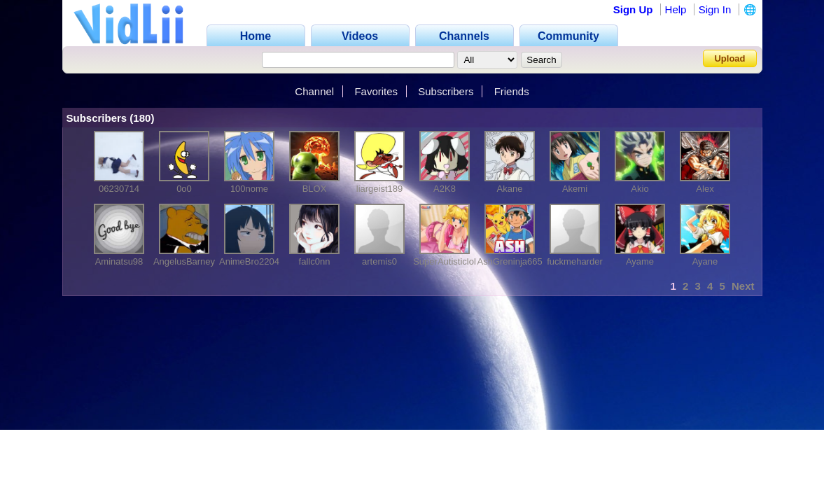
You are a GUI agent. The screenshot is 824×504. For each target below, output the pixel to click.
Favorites (376, 91)
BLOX (315, 189)
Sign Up (633, 9)
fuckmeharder (574, 261)
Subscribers (446, 91)
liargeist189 (380, 189)
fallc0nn (315, 261)
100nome (249, 189)
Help (676, 9)
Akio (640, 189)
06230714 (119, 189)
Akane (510, 189)
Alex (705, 189)
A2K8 (445, 189)
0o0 (184, 189)
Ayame (640, 261)
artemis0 (379, 261)
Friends (512, 91)
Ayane (705, 261)
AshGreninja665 (510, 261)
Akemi (575, 189)
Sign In (715, 9)
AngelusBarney (184, 261)
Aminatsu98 (119, 261)
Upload (729, 58)
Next (743, 286)
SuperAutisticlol (445, 261)
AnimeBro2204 (249, 261)
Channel (314, 91)
